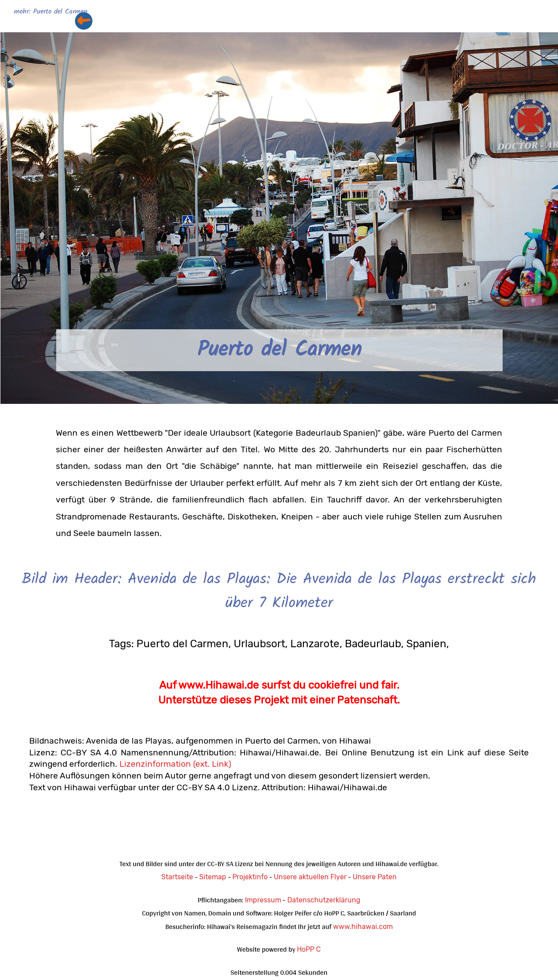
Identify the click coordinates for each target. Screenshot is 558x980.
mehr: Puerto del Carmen (51, 12)
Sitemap (213, 877)
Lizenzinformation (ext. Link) (175, 764)
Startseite (177, 877)
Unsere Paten (375, 877)
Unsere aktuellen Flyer (310, 877)
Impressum (263, 900)
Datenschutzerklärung (324, 900)
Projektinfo (250, 877)
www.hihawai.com (363, 927)
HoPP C (309, 949)
